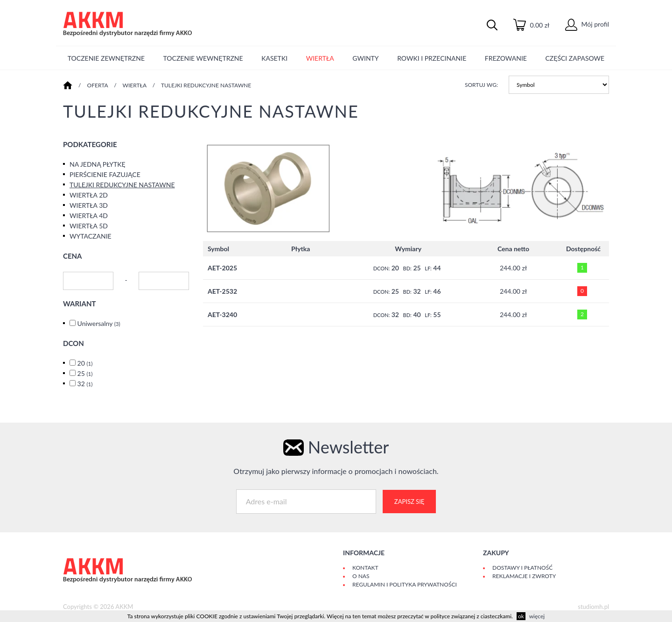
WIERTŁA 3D (89, 205)
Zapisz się (409, 502)
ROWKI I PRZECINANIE (432, 58)
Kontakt (365, 568)
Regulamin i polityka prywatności (405, 584)
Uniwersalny (99, 323)
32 (85, 384)
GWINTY (365, 58)
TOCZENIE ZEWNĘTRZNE (106, 58)
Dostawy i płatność (522, 568)
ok (521, 616)
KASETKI (274, 58)
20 (85, 363)
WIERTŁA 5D (89, 226)
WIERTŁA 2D (89, 195)
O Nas (361, 576)
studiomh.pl (593, 607)
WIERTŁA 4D (89, 216)
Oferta (98, 85)
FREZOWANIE (506, 58)
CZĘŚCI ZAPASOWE (575, 58)
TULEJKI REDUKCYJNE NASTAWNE (206, 85)
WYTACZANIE (91, 236)
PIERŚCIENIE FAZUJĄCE (105, 174)
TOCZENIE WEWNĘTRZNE (203, 58)
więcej (537, 616)
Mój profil (587, 24)
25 (85, 373)
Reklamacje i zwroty (524, 576)
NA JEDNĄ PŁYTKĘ (98, 164)
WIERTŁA (320, 58)
